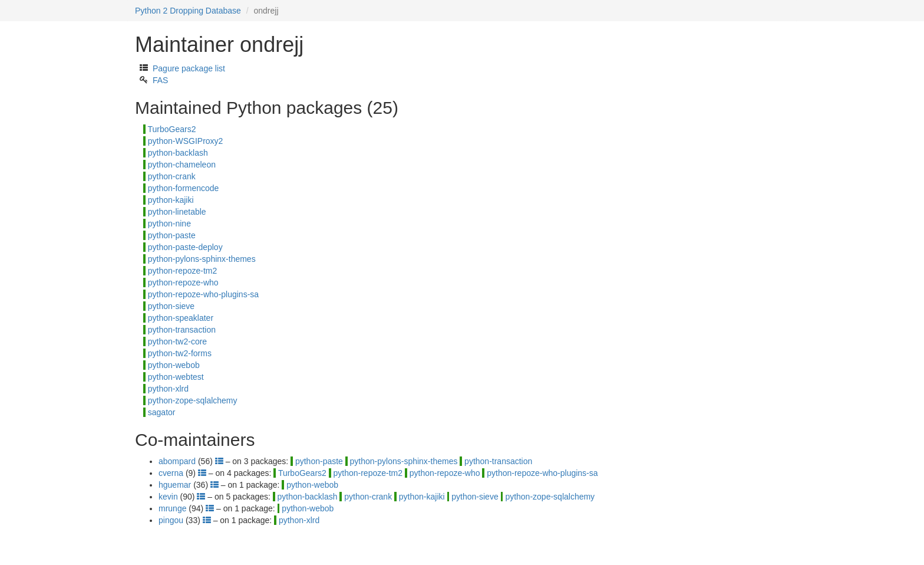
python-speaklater (181, 318)
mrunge (172, 508)
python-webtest (176, 377)
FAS (160, 80)
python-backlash (178, 153)
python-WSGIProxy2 (186, 141)
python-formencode (184, 188)
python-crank (172, 176)
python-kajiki (171, 200)
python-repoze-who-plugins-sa (203, 294)
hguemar (175, 485)
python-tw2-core (177, 341)
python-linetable (177, 212)
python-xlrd (168, 389)
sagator (162, 412)
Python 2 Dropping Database (188, 11)
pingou (171, 520)
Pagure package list (189, 68)
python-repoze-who (183, 282)
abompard (177, 461)
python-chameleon (182, 165)
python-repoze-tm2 (183, 271)
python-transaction (182, 330)
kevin (168, 497)
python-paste (172, 235)
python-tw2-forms (180, 353)
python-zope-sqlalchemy (193, 400)
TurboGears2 (172, 129)
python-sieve (171, 306)
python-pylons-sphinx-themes (202, 259)
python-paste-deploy (185, 247)
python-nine (169, 224)
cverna (171, 473)
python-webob (174, 365)
